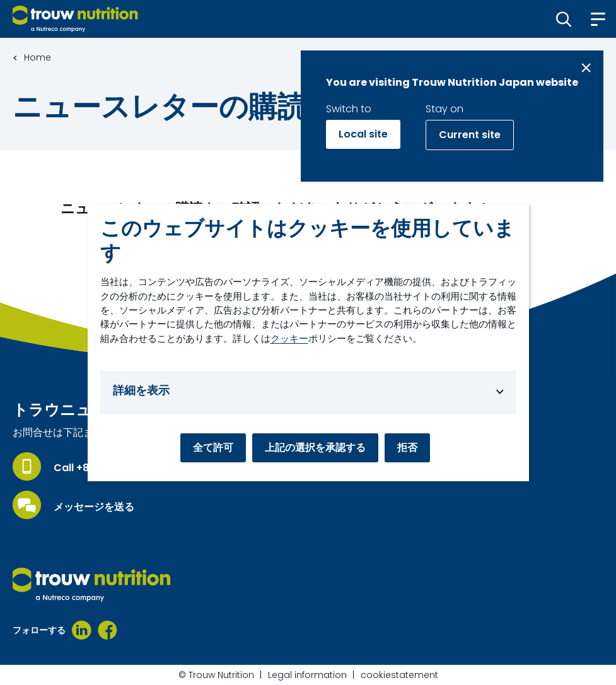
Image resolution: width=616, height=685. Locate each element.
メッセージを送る (94, 507)
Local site (363, 134)
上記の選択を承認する (315, 448)
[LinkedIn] (82, 630)
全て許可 (213, 448)
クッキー (289, 338)
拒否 (407, 448)
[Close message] (586, 68)
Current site (470, 135)
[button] (564, 19)
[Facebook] (108, 630)
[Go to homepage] (75, 19)
